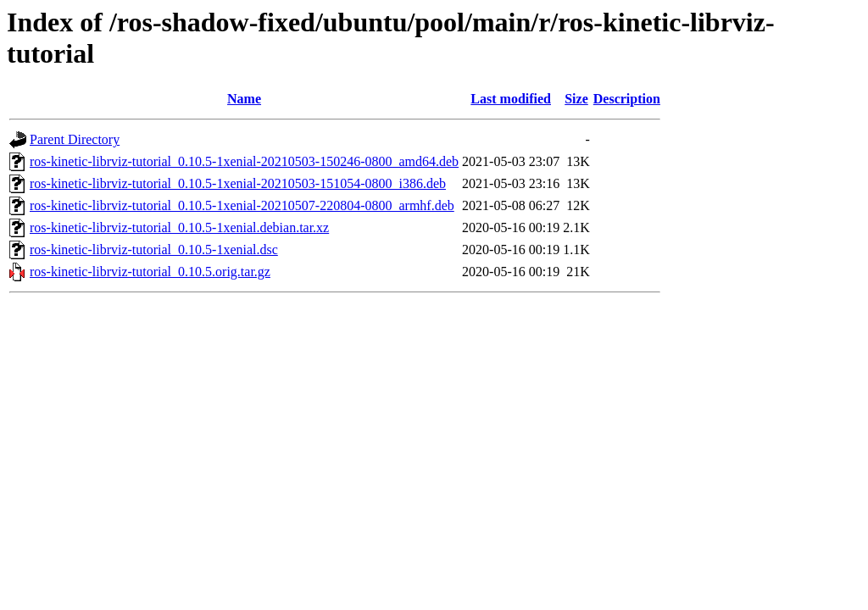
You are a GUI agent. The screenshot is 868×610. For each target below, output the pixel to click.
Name (244, 99)
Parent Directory (75, 139)
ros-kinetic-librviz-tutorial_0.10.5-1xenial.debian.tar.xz (179, 227)
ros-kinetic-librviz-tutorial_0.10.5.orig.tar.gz (150, 272)
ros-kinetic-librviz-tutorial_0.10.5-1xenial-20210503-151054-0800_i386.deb (238, 183)
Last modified (511, 99)
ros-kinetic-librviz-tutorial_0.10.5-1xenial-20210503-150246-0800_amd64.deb (244, 161)
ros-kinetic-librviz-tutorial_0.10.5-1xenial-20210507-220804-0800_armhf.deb (242, 205)
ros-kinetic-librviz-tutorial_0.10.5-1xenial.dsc (154, 250)
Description (627, 99)
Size (576, 99)
